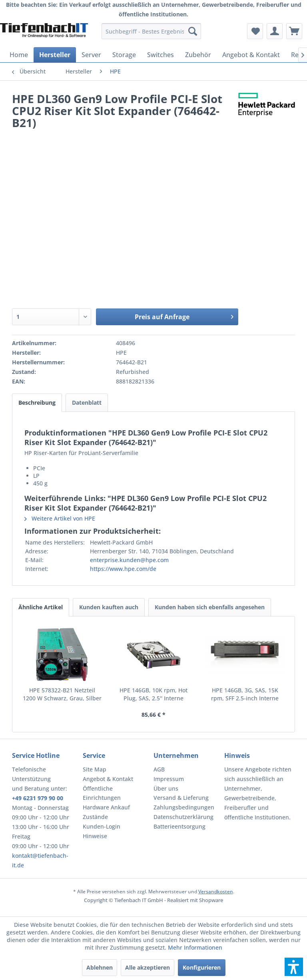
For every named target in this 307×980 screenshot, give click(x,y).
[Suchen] (193, 31)
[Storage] (124, 55)
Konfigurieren (202, 967)
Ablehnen (100, 967)
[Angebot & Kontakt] (251, 55)
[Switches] (160, 55)
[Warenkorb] (294, 31)
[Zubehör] (198, 55)
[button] (294, 967)
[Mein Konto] (275, 31)
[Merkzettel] (255, 31)
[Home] (19, 55)
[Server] (91, 55)
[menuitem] (152, 31)
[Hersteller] (55, 55)
